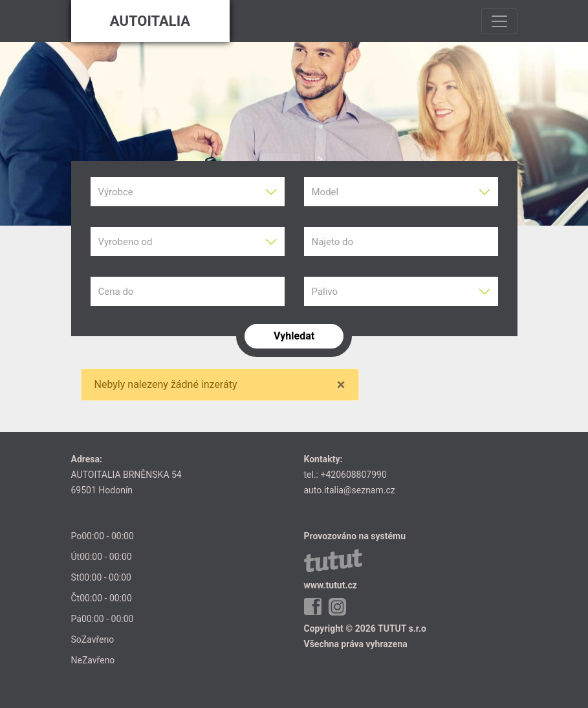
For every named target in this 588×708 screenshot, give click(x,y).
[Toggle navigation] (499, 21)
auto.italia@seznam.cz (350, 490)
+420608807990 (353, 475)
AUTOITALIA (150, 21)
